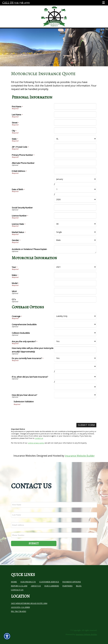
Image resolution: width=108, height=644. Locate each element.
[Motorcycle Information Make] (75, 275)
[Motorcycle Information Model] (75, 283)
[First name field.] (54, 505)
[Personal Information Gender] (75, 240)
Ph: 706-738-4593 (19, 611)
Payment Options (72, 582)
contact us (39, 438)
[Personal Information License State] (75, 224)
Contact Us (17, 590)
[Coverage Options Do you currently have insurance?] (75, 358)
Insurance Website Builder (80, 456)
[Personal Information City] (75, 131)
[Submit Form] (86, 425)
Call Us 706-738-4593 (16, 3)
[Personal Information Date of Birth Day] (75, 189)
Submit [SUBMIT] (34, 543)
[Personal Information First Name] (75, 106)
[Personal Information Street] (75, 123)
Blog (79, 586)
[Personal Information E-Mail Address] (75, 171)
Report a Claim (19, 586)
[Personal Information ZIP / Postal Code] (75, 147)
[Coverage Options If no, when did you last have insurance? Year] (75, 387)
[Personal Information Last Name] (75, 114)
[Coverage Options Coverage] (75, 316)
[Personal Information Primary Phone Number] (75, 155)
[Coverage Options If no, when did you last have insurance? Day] (75, 377)
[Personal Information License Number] (75, 216)
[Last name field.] (54, 515)
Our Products (28, 582)
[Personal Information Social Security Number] (75, 208)
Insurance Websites (25, 456)
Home (14, 582)
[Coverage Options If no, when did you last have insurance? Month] (75, 366)
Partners (67, 586)
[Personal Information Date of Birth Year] (75, 199)
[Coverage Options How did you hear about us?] (75, 395)
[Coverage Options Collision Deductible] (75, 333)
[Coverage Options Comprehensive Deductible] (75, 324)
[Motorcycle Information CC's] (75, 299)
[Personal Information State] (75, 139)
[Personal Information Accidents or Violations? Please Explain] (75, 249)
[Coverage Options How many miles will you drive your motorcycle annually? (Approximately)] (75, 350)
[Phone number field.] (54, 535)
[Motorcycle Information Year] (75, 267)
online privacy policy (36, 443)
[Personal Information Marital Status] (75, 232)
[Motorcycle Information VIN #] (75, 291)
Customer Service (49, 582)
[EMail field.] (54, 525)
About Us (36, 586)
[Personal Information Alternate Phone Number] (75, 163)
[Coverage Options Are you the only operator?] (75, 341)
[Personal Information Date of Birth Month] (75, 179)
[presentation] (37, 411)
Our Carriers (52, 586)
